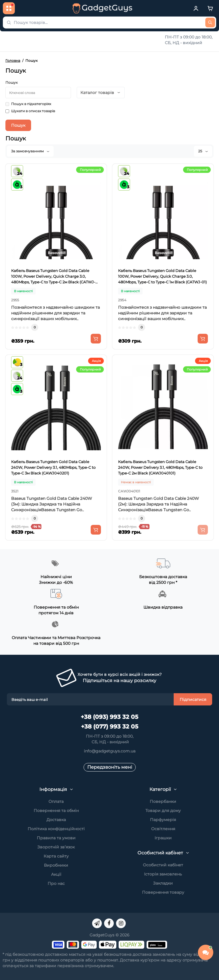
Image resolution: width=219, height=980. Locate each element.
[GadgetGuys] (102, 8)
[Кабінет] (196, 8)
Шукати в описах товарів (30, 111)
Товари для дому (163, 811)
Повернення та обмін (56, 811)
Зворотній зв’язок (56, 847)
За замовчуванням (30, 151)
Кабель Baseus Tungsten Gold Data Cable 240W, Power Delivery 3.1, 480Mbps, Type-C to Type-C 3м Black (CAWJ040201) (53, 467)
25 (203, 151)
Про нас (56, 883)
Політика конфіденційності (56, 829)
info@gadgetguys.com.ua (110, 751)
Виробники (56, 865)
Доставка (56, 820)
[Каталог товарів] (9, 8)
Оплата (56, 801)
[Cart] (210, 8)
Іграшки (163, 838)
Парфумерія (163, 820)
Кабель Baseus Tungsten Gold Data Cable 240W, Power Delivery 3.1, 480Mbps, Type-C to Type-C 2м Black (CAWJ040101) (160, 467)
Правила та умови (56, 838)
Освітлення (163, 829)
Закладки (163, 883)
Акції (56, 874)
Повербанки (163, 801)
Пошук (12, 82)
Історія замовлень (163, 874)
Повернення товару (163, 892)
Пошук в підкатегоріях (28, 104)
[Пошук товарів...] (210, 22)
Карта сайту (56, 856)
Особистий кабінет (163, 865)
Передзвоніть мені (110, 767)
